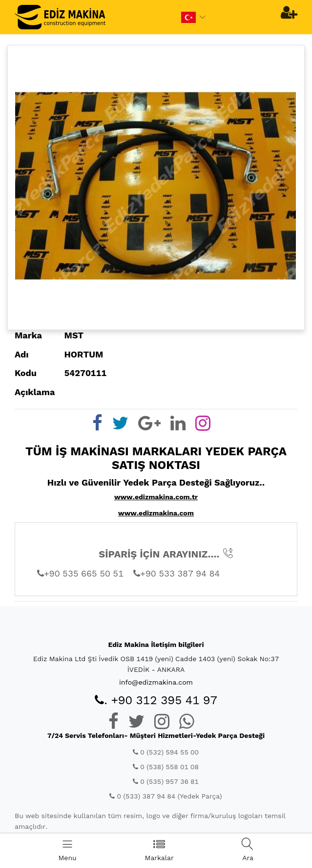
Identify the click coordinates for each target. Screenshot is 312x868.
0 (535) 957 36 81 (166, 781)
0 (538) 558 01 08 (166, 767)
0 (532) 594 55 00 (166, 752)
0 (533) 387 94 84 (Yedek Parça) (166, 796)
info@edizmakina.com (156, 682)
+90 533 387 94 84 (177, 573)
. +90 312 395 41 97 (156, 700)
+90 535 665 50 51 (80, 573)
